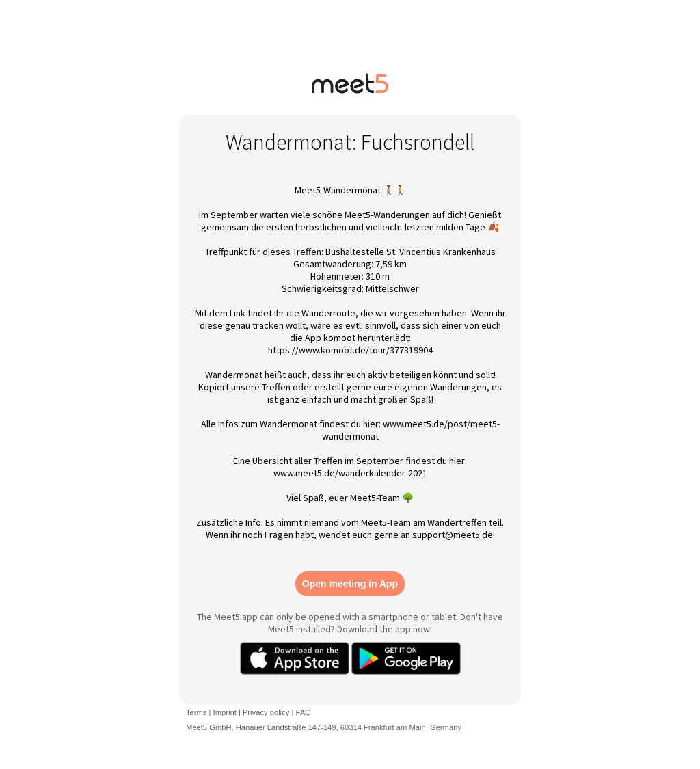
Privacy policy (266, 712)
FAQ (303, 712)
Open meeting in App (350, 584)
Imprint (225, 712)
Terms (196, 712)
